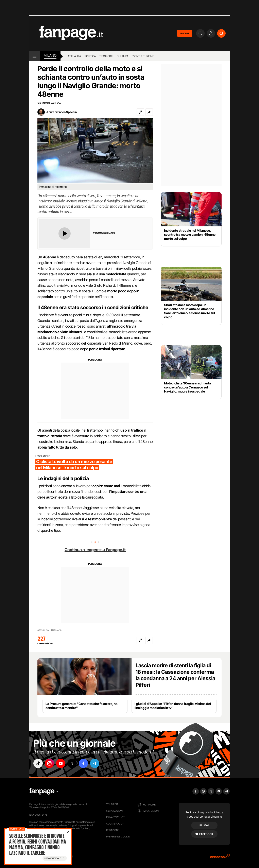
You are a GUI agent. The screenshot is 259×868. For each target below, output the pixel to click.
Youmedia (112, 804)
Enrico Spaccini (67, 112)
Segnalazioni (115, 811)
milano (50, 55)
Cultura (123, 56)
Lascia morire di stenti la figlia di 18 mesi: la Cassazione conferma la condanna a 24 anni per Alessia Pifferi (175, 675)
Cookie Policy (115, 824)
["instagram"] (49, 763)
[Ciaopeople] (220, 858)
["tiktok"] (38, 763)
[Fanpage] (44, 791)
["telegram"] (95, 763)
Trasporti (106, 56)
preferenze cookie (118, 837)
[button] (149, 112)
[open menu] (34, 56)
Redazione (113, 830)
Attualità (74, 56)
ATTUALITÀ (43, 630)
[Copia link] (140, 112)
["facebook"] (83, 763)
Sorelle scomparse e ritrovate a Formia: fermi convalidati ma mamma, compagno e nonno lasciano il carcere (37, 845)
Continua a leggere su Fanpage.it (95, 550)
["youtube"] (61, 763)
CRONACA (56, 630)
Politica (90, 56)
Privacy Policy (115, 817)
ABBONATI (185, 33)
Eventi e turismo (143, 56)
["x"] (72, 763)
